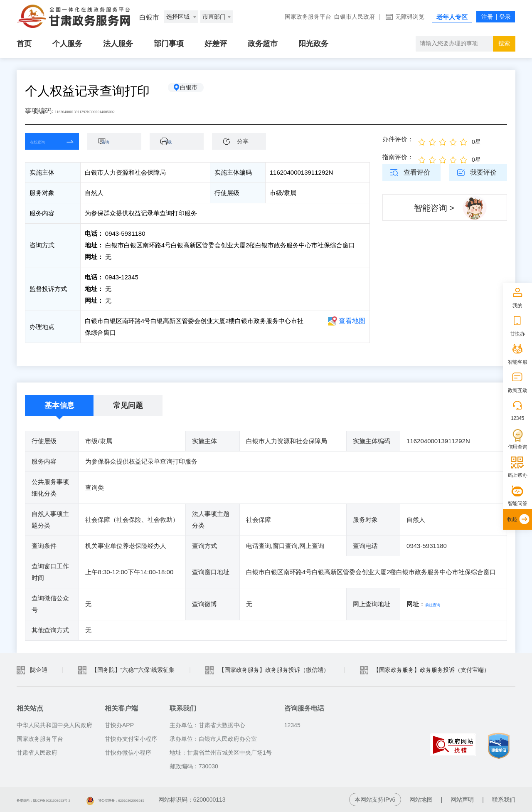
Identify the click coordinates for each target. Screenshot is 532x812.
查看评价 (417, 172)
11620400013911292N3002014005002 (107, 111)
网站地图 (421, 800)
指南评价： (398, 157)
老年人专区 (452, 17)
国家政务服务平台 (308, 17)
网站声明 (462, 800)
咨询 (118, 141)
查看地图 (352, 321)
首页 (24, 44)
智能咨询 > (434, 208)
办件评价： (398, 139)
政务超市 (263, 44)
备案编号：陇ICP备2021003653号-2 (64, 800)
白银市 (197, 91)
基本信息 (59, 405)
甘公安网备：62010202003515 (173, 800)
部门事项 (169, 44)
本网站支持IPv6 (375, 800)
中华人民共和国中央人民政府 (54, 725)
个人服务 (67, 44)
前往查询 (438, 604)
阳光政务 (313, 44)
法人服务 (118, 44)
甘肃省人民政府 (37, 753)
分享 (243, 141)
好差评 (216, 44)
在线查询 (46, 141)
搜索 (504, 43)
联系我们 (504, 800)
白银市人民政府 (355, 17)
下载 (181, 141)
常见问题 (128, 405)
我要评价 (483, 172)
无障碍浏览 (410, 17)
